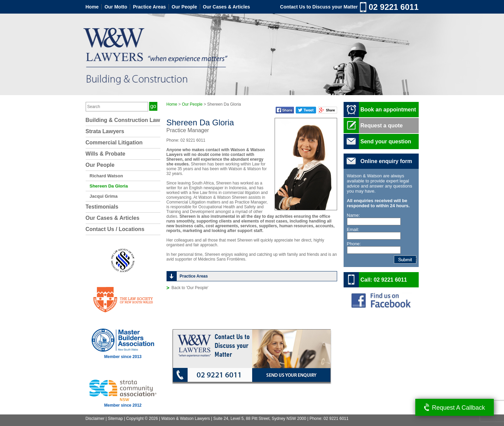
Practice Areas (149, 7)
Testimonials (102, 207)
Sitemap (115, 419)
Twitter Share (306, 110)
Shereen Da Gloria (109, 186)
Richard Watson (106, 176)
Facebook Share (285, 110)
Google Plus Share (328, 110)
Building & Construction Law (123, 120)
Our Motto (116, 7)
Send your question (386, 141)
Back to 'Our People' (190, 288)
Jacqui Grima (104, 196)
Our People (184, 7)
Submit (416, 260)
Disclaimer (95, 419)
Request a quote (382, 126)
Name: (353, 215)
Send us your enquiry (292, 376)
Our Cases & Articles (227, 7)
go (153, 106)
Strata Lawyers (105, 131)
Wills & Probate (106, 154)
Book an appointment (388, 110)
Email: (353, 229)
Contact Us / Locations (115, 229)
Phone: (354, 244)
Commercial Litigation (114, 143)
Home (92, 7)
